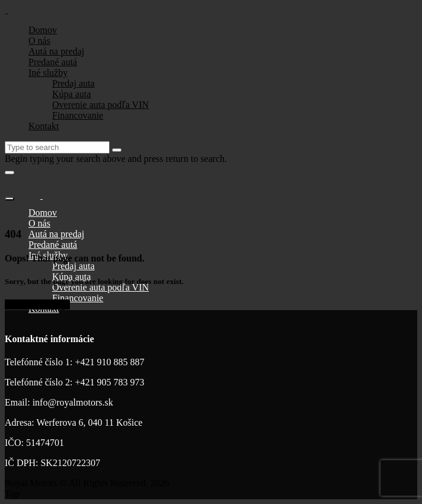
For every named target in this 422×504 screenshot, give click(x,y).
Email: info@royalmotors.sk (59, 402)
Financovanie (78, 115)
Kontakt (44, 126)
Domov (43, 30)
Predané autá (53, 62)
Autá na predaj (56, 51)
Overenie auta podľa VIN (100, 105)
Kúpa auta (71, 94)
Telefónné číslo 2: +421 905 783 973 (74, 382)
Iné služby (48, 73)
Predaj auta (73, 83)
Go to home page (37, 304)
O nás (39, 41)
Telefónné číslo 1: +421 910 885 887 (74, 362)
